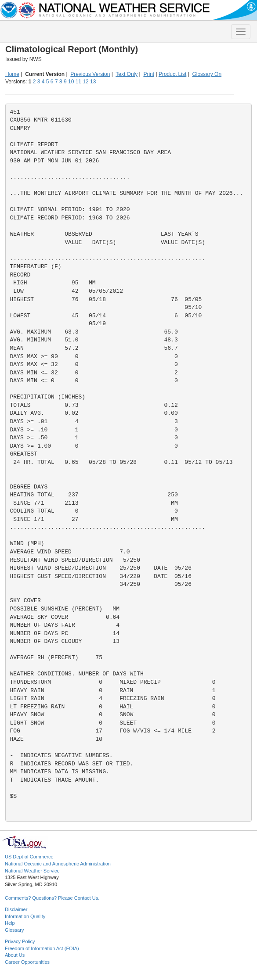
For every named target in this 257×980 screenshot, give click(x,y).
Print (149, 74)
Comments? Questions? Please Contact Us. (52, 898)
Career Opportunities (27, 962)
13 (93, 82)
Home (12, 74)
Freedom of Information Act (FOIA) (42, 948)
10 (71, 82)
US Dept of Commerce (29, 857)
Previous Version (90, 74)
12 (85, 82)
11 (78, 82)
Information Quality (25, 916)
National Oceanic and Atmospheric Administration (58, 864)
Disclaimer (16, 909)
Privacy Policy (20, 941)
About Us (15, 955)
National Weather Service (32, 871)
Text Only (127, 74)
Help (10, 923)
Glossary (14, 930)
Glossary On (207, 74)
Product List (172, 74)
